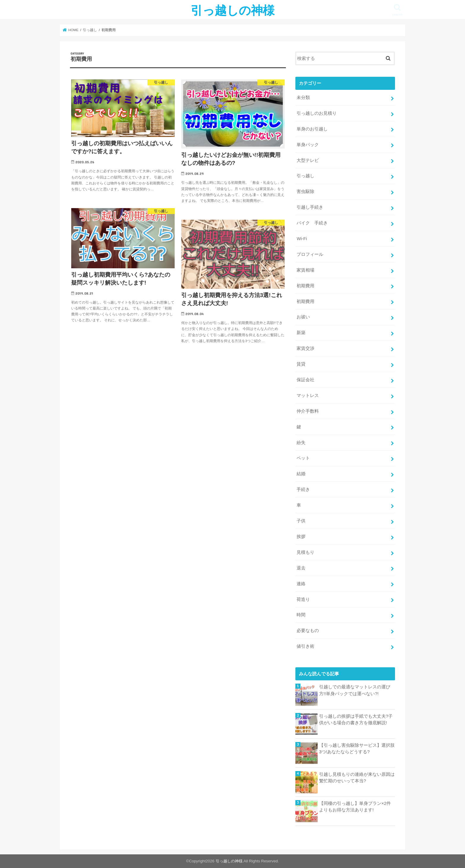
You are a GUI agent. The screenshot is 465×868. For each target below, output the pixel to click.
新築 (301, 333)
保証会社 (305, 380)
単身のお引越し (312, 129)
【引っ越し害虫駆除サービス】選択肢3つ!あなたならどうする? (357, 749)
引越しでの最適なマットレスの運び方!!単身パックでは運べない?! (355, 690)
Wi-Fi (302, 239)
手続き (303, 489)
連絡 (301, 584)
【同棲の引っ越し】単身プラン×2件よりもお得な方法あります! (355, 807)
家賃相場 (305, 270)
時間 (301, 615)
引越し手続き (310, 207)
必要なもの (308, 631)
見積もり (305, 552)
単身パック (308, 145)
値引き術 (305, 646)
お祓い (303, 317)
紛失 (301, 443)
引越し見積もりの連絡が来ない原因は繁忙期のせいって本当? (357, 778)
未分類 (303, 98)
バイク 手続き (312, 223)
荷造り (303, 599)
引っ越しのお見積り (317, 113)
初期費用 (305, 286)
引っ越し (305, 176)
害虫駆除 (305, 192)
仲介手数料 (308, 411)
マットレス (308, 395)
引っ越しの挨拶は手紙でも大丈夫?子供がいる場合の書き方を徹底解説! (356, 719)
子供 (301, 521)
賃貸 (301, 364)
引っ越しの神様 (233, 10)
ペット (303, 458)
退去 (301, 568)
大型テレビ (308, 160)
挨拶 (301, 537)
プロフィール (310, 254)
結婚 (301, 474)
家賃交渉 (305, 348)
